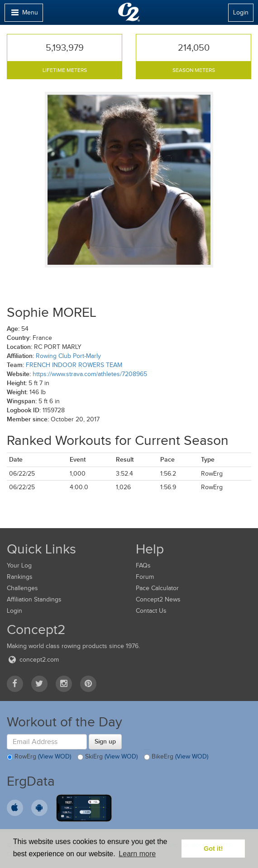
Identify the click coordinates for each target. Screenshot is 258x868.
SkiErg (107, 757)
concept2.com (33, 660)
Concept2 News (158, 599)
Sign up (105, 741)
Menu (24, 15)
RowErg (39, 757)
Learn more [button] (137, 854)
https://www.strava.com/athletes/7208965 (90, 374)
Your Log (19, 565)
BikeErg (176, 757)
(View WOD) (55, 757)
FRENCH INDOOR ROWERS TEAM (74, 365)
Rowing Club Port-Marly (68, 356)
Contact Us (151, 611)
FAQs (143, 565)
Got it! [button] (213, 849)
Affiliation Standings (34, 599)
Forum (145, 577)
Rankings (20, 577)
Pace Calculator (157, 588)
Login (241, 12)
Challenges (22, 588)
